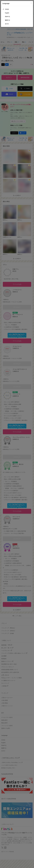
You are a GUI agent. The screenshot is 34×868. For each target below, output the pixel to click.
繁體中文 (8, 20)
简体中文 (8, 17)
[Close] (31, 3)
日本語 (7, 9)
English (7, 13)
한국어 (7, 24)
